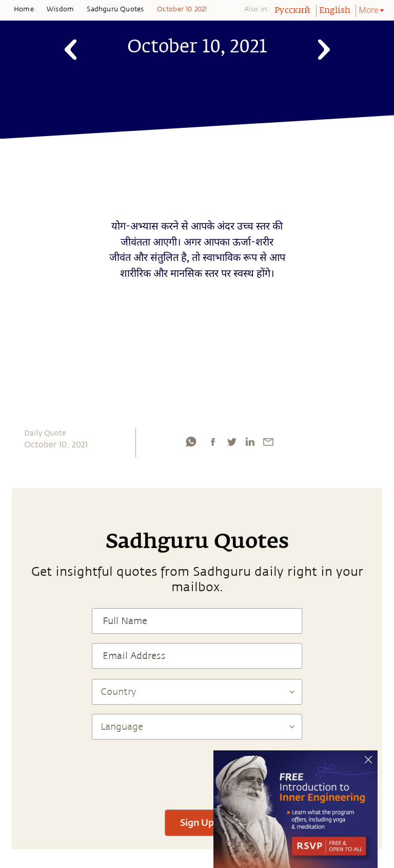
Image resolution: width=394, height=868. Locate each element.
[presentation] (197, 770)
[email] (268, 442)
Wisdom (60, 9)
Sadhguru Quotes (115, 9)
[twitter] (231, 442)
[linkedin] (250, 442)
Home (24, 9)
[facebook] (213, 442)
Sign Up (197, 822)
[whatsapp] (191, 442)
